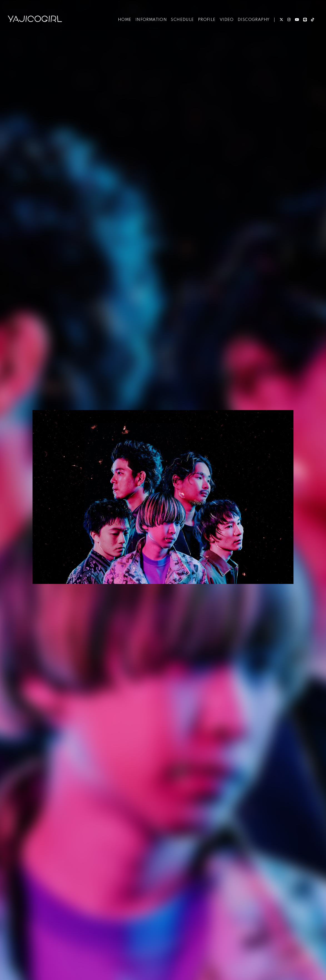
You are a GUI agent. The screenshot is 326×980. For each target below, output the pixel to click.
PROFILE (206, 22)
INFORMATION (150, 22)
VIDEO (226, 22)
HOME (124, 22)
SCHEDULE (181, 22)
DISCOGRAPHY (252, 22)
